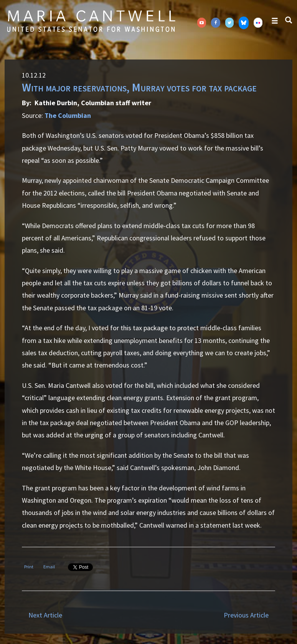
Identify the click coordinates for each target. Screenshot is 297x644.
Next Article (45, 615)
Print (29, 567)
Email (49, 567)
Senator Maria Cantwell (91, 21)
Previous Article (246, 615)
